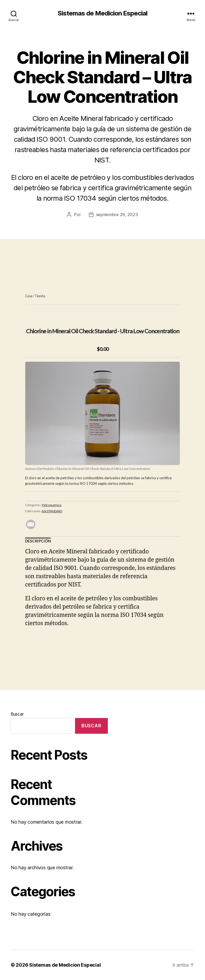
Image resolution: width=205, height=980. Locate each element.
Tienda (40, 296)
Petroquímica (52, 505)
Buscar (17, 714)
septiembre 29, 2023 (117, 215)
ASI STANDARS (52, 511)
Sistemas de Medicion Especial (102, 13)
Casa (29, 296)
